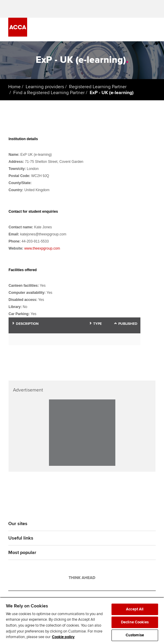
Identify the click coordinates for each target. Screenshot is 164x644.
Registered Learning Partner (98, 87)
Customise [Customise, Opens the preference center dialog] (135, 635)
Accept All (135, 609)
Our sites (18, 524)
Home (14, 87)
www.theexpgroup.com (42, 248)
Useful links (21, 538)
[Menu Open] (152, 30)
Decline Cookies (135, 622)
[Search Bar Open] (136, 30)
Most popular (22, 553)
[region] (82, 621)
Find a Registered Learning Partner (49, 93)
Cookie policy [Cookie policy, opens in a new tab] (63, 637)
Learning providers (45, 87)
